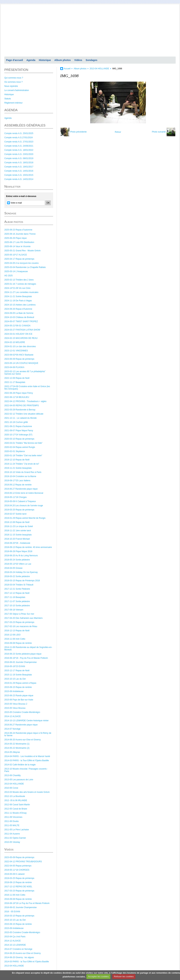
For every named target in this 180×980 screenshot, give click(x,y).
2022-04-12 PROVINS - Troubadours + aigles (25, 401)
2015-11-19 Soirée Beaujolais (18, 675)
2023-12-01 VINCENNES (16, 351)
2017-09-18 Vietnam (14, 610)
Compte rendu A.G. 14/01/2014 (19, 179)
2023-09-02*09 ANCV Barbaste (19, 355)
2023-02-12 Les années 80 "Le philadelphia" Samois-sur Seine (25, 373)
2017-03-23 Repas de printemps (19, 622)
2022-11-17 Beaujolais (15, 382)
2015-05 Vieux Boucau (15, 708)
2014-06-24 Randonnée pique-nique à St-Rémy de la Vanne (28, 734)
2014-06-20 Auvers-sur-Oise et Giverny (23, 740)
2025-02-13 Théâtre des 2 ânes (19, 280)
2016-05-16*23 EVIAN (15, 666)
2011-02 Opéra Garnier (15, 838)
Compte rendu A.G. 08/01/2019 (19, 158)
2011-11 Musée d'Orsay (15, 813)
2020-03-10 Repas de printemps (19, 439)
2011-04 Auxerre (12, 834)
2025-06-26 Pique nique (15, 238)
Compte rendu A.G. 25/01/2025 (19, 133)
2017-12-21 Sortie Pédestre (17, 589)
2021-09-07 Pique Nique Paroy (19, 431)
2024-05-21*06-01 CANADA (17, 326)
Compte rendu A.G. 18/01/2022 (19, 150)
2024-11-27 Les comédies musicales (21, 292)
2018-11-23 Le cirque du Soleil (19, 526)
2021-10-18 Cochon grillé (16, 422)
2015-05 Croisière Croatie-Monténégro (22, 712)
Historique (45, 60)
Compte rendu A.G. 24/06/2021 (19, 146)
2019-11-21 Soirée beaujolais (18, 468)
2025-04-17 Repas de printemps (19, 259)
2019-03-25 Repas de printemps (19, 510)
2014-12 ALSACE (13, 716)
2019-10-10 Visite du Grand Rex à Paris (23, 472)
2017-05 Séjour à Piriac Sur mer (19, 614)
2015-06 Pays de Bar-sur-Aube (19, 700)
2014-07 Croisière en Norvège (18, 949)
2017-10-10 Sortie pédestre (17, 606)
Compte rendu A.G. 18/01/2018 (19, 163)
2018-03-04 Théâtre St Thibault (19, 585)
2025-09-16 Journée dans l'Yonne (20, 234)
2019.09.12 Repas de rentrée (18, 485)
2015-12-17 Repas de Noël (17, 671)
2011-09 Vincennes (13, 817)
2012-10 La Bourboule (15, 796)
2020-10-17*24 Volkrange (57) (18, 435)
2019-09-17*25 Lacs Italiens (17, 481)
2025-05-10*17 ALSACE (16, 255)
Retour (118, 132)
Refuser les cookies (124, 976)
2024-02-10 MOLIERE (15, 342)
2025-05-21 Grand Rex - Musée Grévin (22, 251)
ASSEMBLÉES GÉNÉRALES (25, 125)
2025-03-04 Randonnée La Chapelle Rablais (25, 267)
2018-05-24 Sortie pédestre (17, 560)
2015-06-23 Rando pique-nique (19, 696)
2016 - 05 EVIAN (12, 912)
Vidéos (78, 60)
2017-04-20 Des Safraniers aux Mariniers (23, 618)
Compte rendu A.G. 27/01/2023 (19, 142)
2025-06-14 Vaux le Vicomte (17, 246)
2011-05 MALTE (12, 825)
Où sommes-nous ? (13, 82)
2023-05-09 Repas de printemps (19, 857)
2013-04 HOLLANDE (14, 784)
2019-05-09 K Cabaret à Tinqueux (20, 501)
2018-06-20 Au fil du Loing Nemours (21, 556)
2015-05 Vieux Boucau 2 (16, 704)
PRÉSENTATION (16, 70)
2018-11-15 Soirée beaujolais (18, 535)
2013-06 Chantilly (12, 775)
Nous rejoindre (11, 86)
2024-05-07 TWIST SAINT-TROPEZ (21, 321)
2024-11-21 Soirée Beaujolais (18, 296)
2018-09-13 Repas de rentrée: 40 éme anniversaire (28, 547)
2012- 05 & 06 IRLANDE (16, 800)
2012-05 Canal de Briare (16, 809)
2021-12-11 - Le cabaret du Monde (20, 418)
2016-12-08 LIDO (12, 635)
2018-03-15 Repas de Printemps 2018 (22, 581)
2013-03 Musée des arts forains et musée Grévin (27, 792)
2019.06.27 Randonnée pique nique (21, 489)
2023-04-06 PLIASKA (14, 367)
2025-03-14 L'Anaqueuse (16, 271)
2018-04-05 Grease (13, 568)
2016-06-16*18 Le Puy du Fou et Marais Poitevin (27, 903)
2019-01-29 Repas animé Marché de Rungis (25, 518)
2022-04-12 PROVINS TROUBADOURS (23, 862)
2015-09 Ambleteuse (14, 691)
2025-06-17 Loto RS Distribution (19, 242)
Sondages (91, 60)
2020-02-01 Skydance (15, 451)
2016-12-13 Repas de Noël (17, 631)
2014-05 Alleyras (12, 752)
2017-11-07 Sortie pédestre (17, 601)
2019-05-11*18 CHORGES (17, 870)
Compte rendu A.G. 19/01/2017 (19, 167)
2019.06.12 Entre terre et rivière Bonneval (24, 493)
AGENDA (11, 110)
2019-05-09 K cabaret (14, 874)
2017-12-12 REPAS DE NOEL (18, 887)
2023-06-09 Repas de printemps (19, 359)
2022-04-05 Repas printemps (18, 866)
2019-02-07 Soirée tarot (15, 514)
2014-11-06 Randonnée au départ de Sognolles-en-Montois (28, 648)
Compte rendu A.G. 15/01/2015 (19, 175)
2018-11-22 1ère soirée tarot (18, 531)
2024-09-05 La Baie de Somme (19, 313)
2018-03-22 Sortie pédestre (17, 576)
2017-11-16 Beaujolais (15, 597)
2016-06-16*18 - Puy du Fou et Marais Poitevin (26, 658)
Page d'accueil (15, 60)
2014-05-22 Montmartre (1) (17, 744)
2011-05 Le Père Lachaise (17, 830)
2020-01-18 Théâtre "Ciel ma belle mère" (23, 456)
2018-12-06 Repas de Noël (17, 522)
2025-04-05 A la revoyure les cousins (21, 263)
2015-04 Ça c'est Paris (15, 937)
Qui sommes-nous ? (14, 78)
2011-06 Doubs (11, 821)
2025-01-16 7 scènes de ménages (20, 284)
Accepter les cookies (98, 976)
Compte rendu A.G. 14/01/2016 (19, 171)
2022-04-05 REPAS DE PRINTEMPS (22, 406)
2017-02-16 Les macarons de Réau (21, 626)
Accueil (67, 69)
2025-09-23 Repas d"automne (18, 230)
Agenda (31, 60)
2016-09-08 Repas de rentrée (18, 643)
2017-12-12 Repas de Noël (17, 593)
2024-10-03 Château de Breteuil (19, 317)
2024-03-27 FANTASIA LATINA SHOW (22, 330)
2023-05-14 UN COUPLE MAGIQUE (21, 363)
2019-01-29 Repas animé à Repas (20, 683)
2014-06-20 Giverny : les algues (19, 957)
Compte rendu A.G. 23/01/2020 (19, 154)
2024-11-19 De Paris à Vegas (18, 301)
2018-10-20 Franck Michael (17, 539)
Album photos (62, 60)
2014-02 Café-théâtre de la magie (20, 765)
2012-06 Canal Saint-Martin (17, 805)
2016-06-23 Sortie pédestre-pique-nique (23, 654)
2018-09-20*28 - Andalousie (17, 543)
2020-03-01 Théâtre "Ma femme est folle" (23, 443)
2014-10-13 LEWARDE (15, 945)
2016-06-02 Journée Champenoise (20, 662)
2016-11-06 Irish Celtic (15, 639)
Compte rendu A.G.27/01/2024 (19, 138)
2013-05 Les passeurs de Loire (19, 780)
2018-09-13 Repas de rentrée (18, 882)
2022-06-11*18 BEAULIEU (17, 397)
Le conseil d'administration (17, 90)
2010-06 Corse (11, 788)
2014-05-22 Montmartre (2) (17, 748)
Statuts (8, 99)
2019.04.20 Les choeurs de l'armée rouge (24, 506)
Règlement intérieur (13, 103)
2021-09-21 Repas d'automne (18, 426)
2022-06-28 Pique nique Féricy (19, 393)
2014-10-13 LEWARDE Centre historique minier (26, 721)
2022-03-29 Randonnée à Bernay (20, 410)
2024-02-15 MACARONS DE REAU (21, 338)
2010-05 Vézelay (12, 842)
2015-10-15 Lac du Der (15, 679)
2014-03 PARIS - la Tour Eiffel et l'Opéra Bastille (27, 760)
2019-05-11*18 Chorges (15, 497)
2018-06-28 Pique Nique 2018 (18, 551)
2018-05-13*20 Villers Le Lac (18, 564)
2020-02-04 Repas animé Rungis (20, 447)
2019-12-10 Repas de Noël (17, 460)
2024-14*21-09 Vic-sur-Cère (17, 288)
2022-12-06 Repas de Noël (17, 378)
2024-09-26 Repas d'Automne (18, 309)
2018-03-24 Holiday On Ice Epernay (21, 572)
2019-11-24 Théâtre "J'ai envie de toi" (22, 464)
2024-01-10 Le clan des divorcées (20, 346)
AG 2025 (8, 276)
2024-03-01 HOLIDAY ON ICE (18, 334)
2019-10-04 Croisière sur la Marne (20, 476)
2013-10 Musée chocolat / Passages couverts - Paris (26, 770)
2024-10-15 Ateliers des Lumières (20, 305)
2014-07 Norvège (12, 729)
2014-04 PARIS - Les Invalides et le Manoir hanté (27, 756)
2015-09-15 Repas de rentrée (18, 687)
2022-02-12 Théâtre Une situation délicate (24, 414)
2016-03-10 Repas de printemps (19, 916)
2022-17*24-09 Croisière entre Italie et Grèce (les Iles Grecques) (27, 388)
